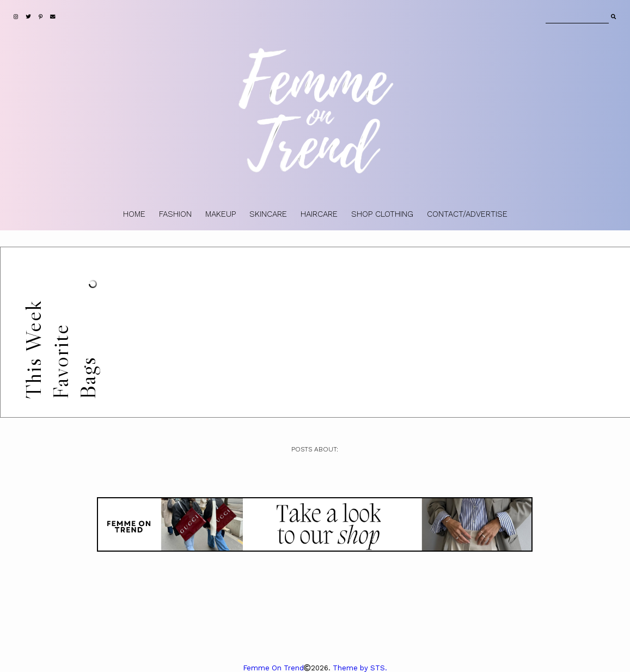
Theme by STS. (360, 668)
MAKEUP (221, 214)
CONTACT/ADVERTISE (467, 214)
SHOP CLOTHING (382, 214)
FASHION (175, 214)
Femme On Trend (273, 668)
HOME (134, 214)
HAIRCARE (319, 214)
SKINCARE (268, 214)
